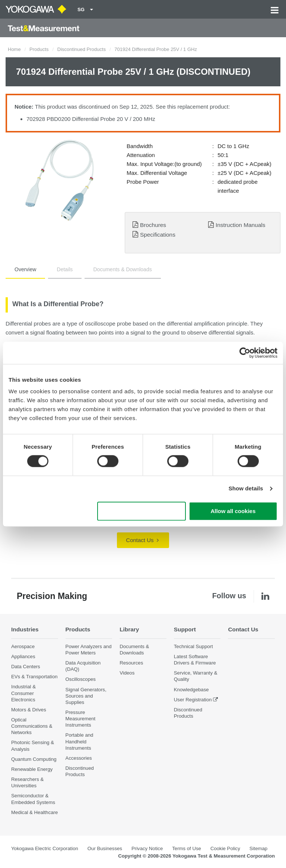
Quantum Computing (34, 759)
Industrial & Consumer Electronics (23, 693)
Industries (25, 629)
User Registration (193, 700)
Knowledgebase (191, 690)
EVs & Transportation (34, 677)
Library (129, 629)
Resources (131, 663)
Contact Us (142, 540)
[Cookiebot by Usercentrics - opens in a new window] (245, 353)
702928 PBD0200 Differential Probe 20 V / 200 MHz (91, 119)
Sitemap (258, 848)
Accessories (79, 758)
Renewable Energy (32, 769)
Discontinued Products (82, 49)
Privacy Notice (147, 848)
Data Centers (26, 667)
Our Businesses (105, 848)
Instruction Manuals (240, 225)
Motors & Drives (29, 710)
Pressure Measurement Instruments (81, 719)
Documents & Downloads (123, 269)
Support (185, 629)
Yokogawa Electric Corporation (45, 848)
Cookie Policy (225, 848)
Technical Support (193, 646)
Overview (25, 269)
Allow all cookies (233, 511)
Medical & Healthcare (34, 812)
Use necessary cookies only (142, 511)
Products (39, 49)
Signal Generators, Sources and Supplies (86, 696)
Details (65, 269)
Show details (246, 489)
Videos (127, 673)
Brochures (153, 225)
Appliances (23, 656)
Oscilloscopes (81, 679)
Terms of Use (187, 848)
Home (14, 49)
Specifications (158, 235)
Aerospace (23, 646)
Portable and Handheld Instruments (80, 741)
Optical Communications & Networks (32, 726)
